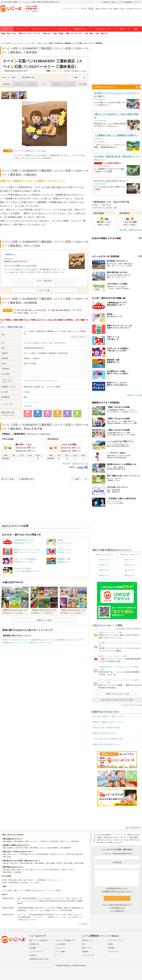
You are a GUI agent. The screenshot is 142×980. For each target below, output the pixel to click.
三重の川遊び (7, 857)
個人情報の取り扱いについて (117, 888)
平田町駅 (27, 392)
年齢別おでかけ (80, 29)
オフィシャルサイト (79, 337)
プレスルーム (60, 948)
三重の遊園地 (7, 841)
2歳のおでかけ (104, 560)
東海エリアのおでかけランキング (17, 640)
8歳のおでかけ (104, 575)
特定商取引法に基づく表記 (39, 959)
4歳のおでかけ (104, 565)
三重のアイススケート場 (38, 870)
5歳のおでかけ (130, 565)
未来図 (110, 944)
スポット (7, 29)
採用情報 (85, 952)
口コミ (44, 84)
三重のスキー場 (22, 870)
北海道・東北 (5, 33)
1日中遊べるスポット (134, 9)
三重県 (131, 700)
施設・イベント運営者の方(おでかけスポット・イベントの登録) (37, 891)
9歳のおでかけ (130, 575)
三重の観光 (75, 841)
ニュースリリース (36, 952)
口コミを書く (10, 77)
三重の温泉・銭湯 (8, 870)
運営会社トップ (88, 940)
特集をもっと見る (135, 395)
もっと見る (82, 924)
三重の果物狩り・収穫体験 (12, 872)
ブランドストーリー (115, 940)
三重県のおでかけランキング (41, 643)
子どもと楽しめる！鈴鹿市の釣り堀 (108, 739)
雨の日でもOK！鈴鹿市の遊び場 (106, 728)
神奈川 (30, 33)
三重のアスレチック (57, 854)
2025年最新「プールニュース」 (49, 880)
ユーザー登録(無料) (125, 2)
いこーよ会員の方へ (117, 911)
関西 (68, 33)
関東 (21, 33)
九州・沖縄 (99, 33)
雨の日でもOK (107, 9)
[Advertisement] (44, 233)
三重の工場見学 (8, 848)
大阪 (72, 33)
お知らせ (57, 84)
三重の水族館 (79, 863)
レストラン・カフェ (31, 402)
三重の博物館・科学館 (53, 863)
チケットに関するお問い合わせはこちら (117, 905)
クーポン (32, 84)
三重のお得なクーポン (10, 854)
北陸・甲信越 (58, 33)
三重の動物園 (18, 841)
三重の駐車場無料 (42, 854)
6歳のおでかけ (104, 570)
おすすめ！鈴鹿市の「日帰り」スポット (109, 716)
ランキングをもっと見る (132, 705)
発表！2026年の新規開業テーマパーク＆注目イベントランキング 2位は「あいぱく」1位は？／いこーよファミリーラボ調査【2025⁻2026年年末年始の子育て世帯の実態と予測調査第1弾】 (50, 901)
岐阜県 (109, 700)
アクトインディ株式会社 (109, 936)
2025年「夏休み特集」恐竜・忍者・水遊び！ (18, 880)
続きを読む (36, 158)
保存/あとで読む (109, 2)
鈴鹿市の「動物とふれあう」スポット (109, 722)
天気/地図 (82, 84)
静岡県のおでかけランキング (70, 640)
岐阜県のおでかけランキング (45, 640)
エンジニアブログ (88, 955)
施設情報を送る (28, 77)
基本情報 (6, 84)
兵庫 (80, 33)
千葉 (35, 33)
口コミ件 (82, 71)
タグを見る (28, 406)
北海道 (14, 33)
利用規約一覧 (34, 944)
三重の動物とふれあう (37, 848)
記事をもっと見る (44, 620)
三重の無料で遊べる (27, 854)
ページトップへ (133, 828)
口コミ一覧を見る (44, 281)
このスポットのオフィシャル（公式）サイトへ (40, 380)
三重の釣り (44, 841)
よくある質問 (60, 944)
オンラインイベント (40, 29)
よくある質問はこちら (117, 908)
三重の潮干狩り (54, 870)
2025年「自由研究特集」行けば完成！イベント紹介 (21, 883)
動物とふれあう (119, 9)
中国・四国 (89, 33)
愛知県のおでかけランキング (15, 643)
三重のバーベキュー (32, 841)
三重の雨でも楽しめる (10, 863)
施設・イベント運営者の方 (39, 940)
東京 (25, 33)
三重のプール (64, 841)
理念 (84, 944)
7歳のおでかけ (130, 570)
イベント (20, 29)
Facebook (33, 955)
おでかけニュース (103, 29)
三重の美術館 (68, 863)
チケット (19, 84)
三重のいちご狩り (68, 870)
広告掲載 (33, 948)
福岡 (106, 33)
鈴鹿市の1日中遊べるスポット (105, 733)
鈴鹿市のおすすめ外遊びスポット (107, 744)
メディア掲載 (60, 952)
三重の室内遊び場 (26, 863)
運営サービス (87, 948)
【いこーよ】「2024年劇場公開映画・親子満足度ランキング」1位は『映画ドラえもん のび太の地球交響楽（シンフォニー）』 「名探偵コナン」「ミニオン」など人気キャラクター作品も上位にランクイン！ (50, 917)
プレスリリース (114, 952)
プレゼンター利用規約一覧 (65, 940)
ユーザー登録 (7, 891)
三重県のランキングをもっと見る (117, 694)
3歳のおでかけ (130, 560)
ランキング (62, 29)
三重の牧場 (54, 841)
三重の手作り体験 (21, 848)
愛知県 (123, 700)
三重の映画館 (39, 863)
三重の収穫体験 (52, 848)
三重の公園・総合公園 (74, 854)
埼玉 (39, 33)
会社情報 (111, 948)
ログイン (138, 2)
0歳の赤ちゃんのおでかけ (104, 554)
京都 (76, 33)
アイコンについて (8, 415)
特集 (135, 29)
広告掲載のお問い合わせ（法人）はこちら (117, 891)
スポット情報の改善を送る (12, 327)
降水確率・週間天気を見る (74, 464)
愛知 (49, 33)
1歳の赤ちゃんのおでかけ (130, 554)
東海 (45, 33)
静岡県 (116, 700)
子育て (122, 29)
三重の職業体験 (65, 848)
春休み (98, 9)
